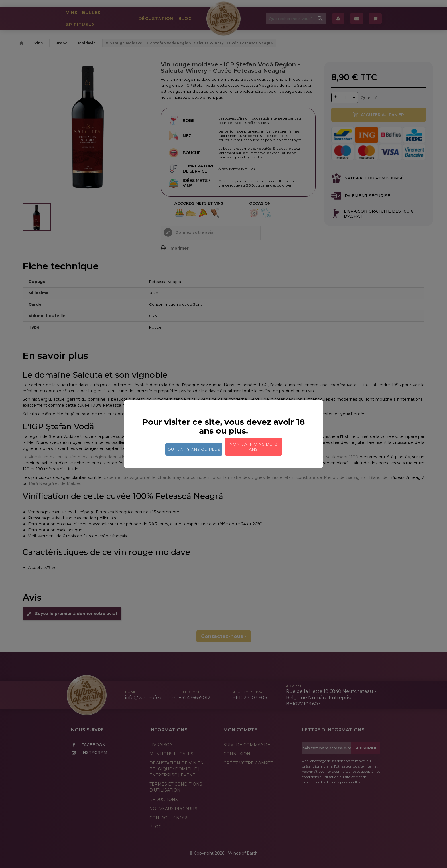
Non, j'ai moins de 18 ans (253, 447)
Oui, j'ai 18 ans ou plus (194, 449)
